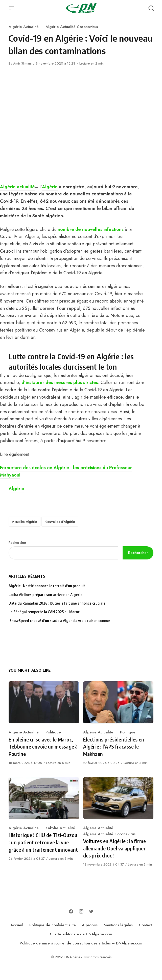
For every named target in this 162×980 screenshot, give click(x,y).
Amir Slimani (22, 63)
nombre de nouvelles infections (91, 229)
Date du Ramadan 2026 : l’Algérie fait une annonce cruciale (57, 603)
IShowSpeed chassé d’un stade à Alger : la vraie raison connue (59, 621)
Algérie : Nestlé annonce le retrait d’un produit (47, 586)
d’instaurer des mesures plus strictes (60, 382)
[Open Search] (151, 8)
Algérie (50, 187)
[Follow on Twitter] (91, 911)
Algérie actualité (17, 187)
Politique (53, 732)
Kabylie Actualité (60, 828)
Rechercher (17, 543)
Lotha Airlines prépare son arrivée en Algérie (45, 595)
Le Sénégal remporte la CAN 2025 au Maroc (44, 612)
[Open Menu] (11, 8)
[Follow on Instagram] (81, 911)
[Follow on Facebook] (71, 911)
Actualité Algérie (25, 522)
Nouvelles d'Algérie (60, 522)
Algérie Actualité (24, 27)
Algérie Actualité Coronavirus (72, 27)
